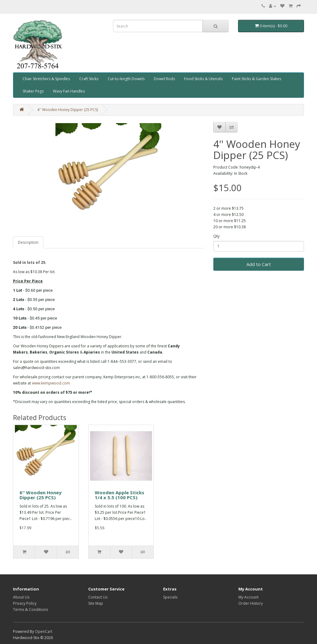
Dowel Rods (164, 79)
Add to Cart (259, 264)
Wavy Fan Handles (69, 91)
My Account (248, 597)
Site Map (96, 603)
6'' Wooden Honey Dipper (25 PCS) (41, 495)
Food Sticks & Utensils (203, 79)
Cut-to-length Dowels (126, 79)
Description (28, 242)
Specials (170, 597)
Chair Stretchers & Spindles (46, 79)
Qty (216, 236)
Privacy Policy (25, 603)
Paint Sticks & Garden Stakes (256, 79)
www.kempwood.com (51, 383)
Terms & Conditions (30, 610)
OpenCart (44, 631)
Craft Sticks (89, 79)
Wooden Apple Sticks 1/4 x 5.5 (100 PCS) (119, 495)
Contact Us (98, 597)
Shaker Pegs (33, 91)
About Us (21, 597)
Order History (251, 603)
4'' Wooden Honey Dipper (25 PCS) (67, 110)
